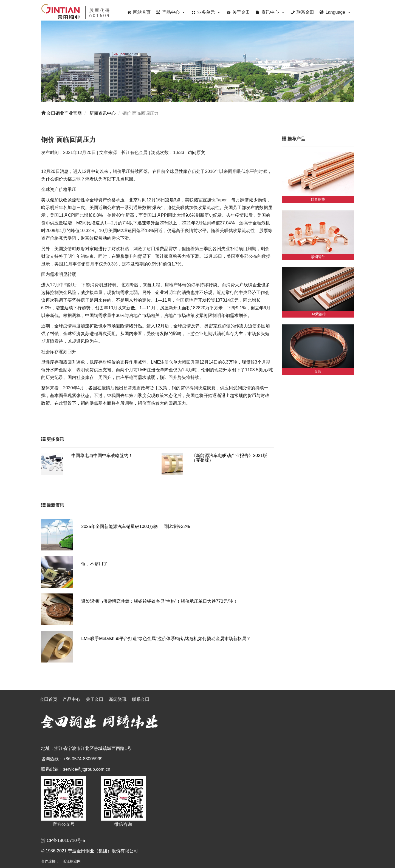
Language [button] (338, 12)
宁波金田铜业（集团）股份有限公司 (103, 851)
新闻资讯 (118, 699)
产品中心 (174, 12)
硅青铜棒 (318, 199)
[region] (198, 61)
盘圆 (318, 371)
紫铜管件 (318, 257)
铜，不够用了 (94, 564)
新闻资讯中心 (102, 113)
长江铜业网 (72, 861)
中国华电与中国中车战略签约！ (102, 456)
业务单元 (209, 12)
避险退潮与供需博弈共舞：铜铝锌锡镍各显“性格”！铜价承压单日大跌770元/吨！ (159, 601)
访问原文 (196, 152)
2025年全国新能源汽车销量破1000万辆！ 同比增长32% (136, 526)
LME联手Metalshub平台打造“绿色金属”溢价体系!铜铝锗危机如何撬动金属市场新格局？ (166, 639)
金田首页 (49, 699)
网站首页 (142, 12)
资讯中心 (273, 12)
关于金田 (241, 12)
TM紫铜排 (318, 314)
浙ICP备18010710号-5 (63, 840)
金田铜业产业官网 (64, 113)
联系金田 (305, 12)
